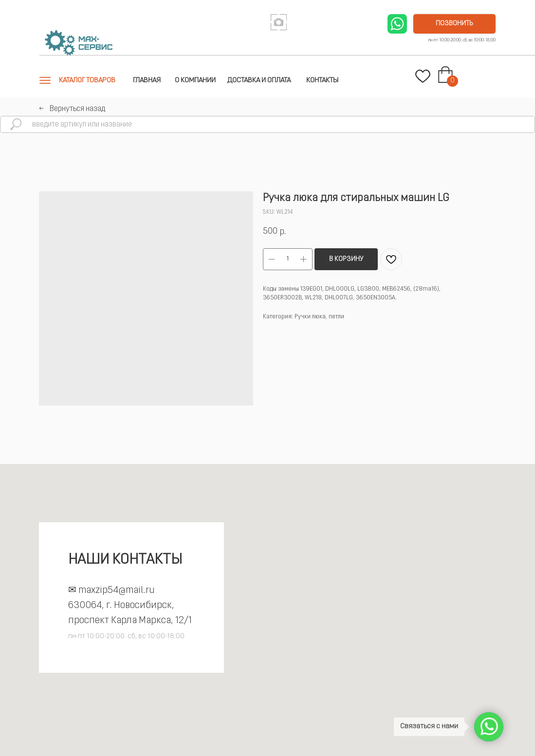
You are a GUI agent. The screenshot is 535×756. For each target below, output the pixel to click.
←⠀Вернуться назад (72, 109)
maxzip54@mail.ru (117, 590)
